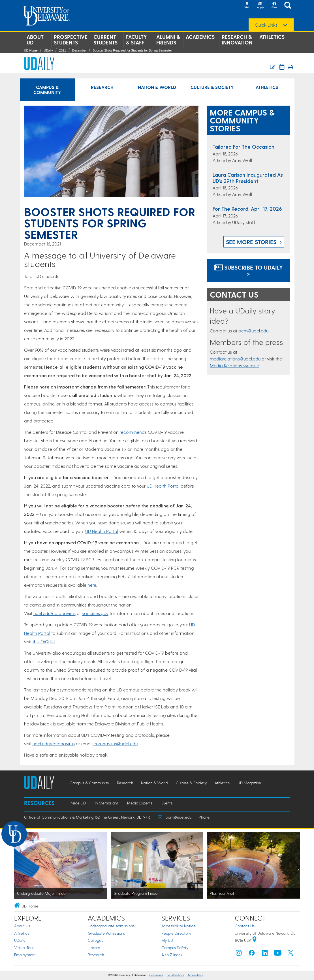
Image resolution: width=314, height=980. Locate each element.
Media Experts (140, 803)
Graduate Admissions (106, 933)
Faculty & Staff (136, 40)
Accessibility (195, 975)
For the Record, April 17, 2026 (247, 209)
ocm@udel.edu (253, 331)
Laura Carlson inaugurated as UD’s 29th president (248, 178)
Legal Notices (175, 975)
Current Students (105, 40)
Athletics (272, 37)
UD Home (31, 50)
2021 (63, 50)
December (79, 50)
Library (94, 948)
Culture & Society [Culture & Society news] (212, 87)
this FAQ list (44, 641)
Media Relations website (234, 365)
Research (96, 955)
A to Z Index (172, 955)
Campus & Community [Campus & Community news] (47, 90)
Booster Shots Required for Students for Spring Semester (132, 50)
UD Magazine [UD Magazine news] (249, 783)
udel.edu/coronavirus (55, 613)
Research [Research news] (102, 87)
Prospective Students (71, 40)
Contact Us (245, 926)
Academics (200, 37)
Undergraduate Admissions (111, 926)
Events (167, 803)
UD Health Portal (163, 486)
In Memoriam (106, 803)
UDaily (48, 50)
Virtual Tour (24, 948)
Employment (25, 955)
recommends (133, 432)
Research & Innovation (237, 40)
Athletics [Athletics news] (267, 87)
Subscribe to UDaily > (248, 270)
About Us (22, 926)
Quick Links (266, 25)
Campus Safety (175, 948)
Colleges (95, 940)
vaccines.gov (95, 613)
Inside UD (78, 803)
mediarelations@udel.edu (235, 359)
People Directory (176, 933)
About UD (35, 40)
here (92, 585)
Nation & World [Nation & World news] (157, 87)
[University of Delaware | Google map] (255, 940)
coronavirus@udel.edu (116, 743)
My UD (167, 940)
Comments (156, 975)
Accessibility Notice (179, 926)
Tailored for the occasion (243, 147)
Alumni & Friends (168, 40)
